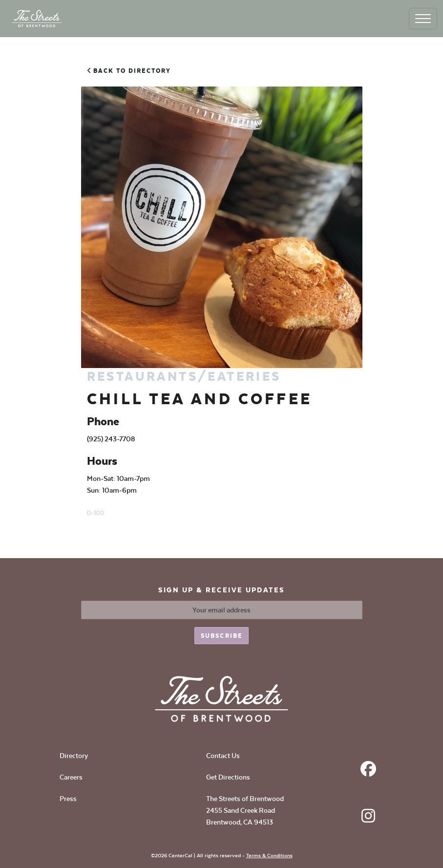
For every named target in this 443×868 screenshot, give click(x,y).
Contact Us (223, 756)
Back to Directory (129, 71)
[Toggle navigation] (423, 19)
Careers (71, 777)
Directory (74, 756)
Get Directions (228, 777)
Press (68, 799)
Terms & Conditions (269, 856)
